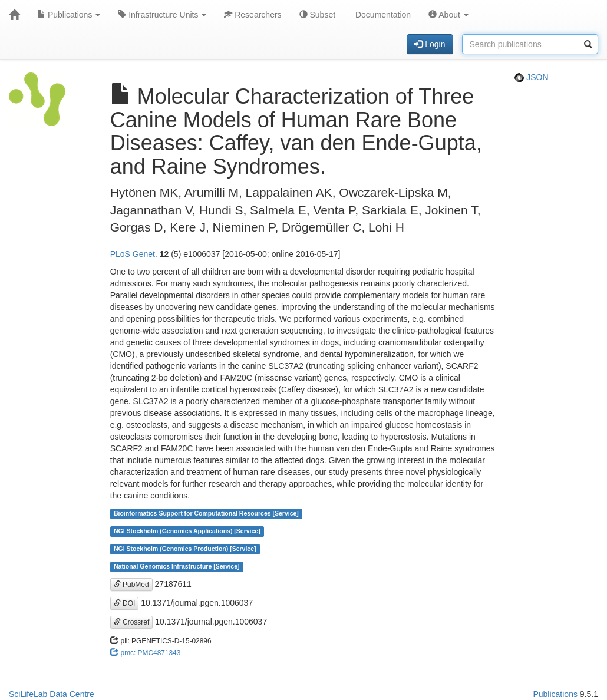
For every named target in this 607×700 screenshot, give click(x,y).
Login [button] (430, 44)
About (448, 15)
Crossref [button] (132, 622)
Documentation (382, 15)
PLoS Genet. (134, 254)
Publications (69, 15)
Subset (317, 15)
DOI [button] (125, 603)
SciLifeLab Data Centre (52, 694)
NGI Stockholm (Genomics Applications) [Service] (187, 531)
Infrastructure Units (162, 15)
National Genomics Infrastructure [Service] (177, 567)
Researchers (253, 15)
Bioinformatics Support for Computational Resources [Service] (206, 514)
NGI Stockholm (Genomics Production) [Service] (185, 549)
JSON (531, 77)
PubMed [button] (131, 585)
